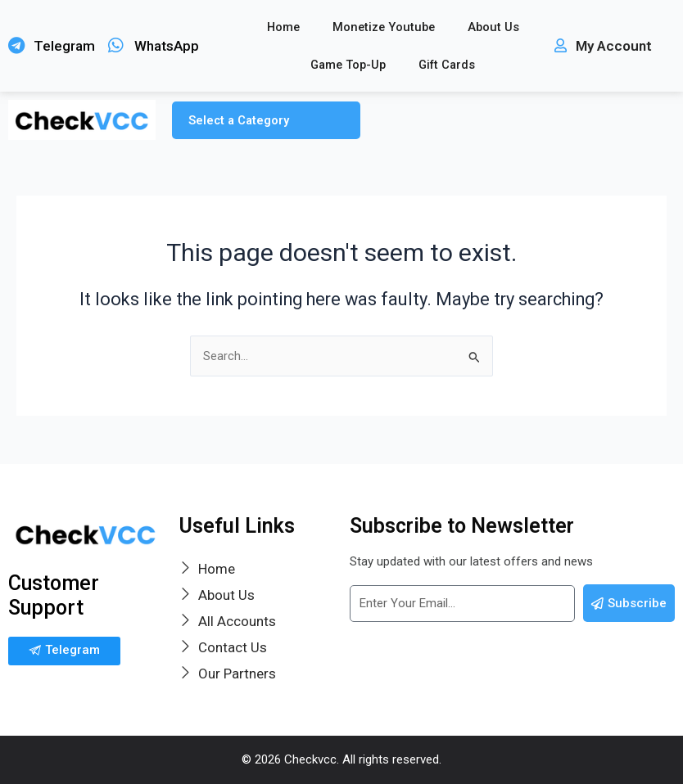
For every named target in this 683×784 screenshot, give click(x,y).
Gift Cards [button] (447, 65)
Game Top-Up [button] (348, 65)
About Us (493, 27)
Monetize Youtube (384, 27)
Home (283, 27)
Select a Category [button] (239, 120)
